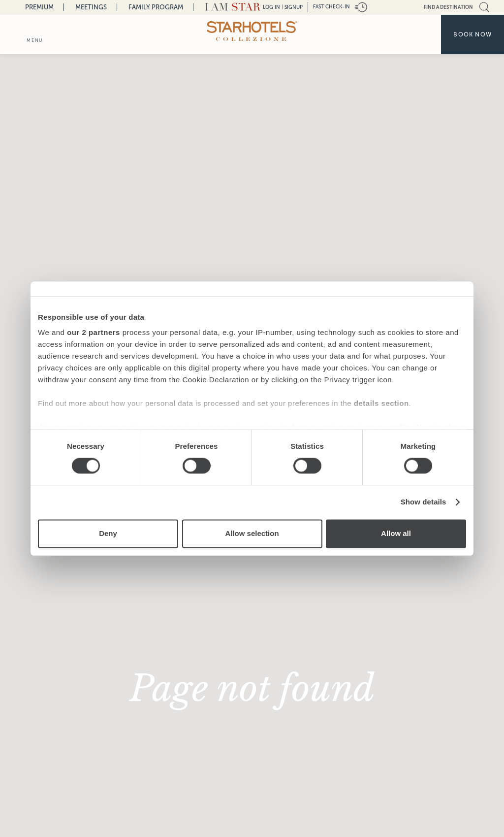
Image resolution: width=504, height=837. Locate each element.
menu (35, 40)
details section (381, 403)
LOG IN (271, 7)
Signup (294, 7)
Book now (472, 34)
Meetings (91, 7)
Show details (424, 502)
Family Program (156, 7)
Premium (39, 7)
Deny (108, 533)
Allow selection (252, 533)
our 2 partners (94, 332)
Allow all (396, 533)
